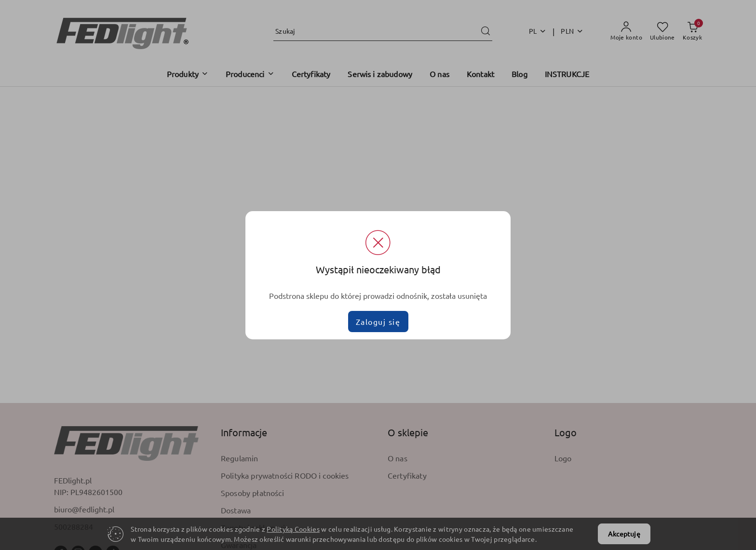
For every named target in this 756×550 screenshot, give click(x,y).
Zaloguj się (378, 322)
